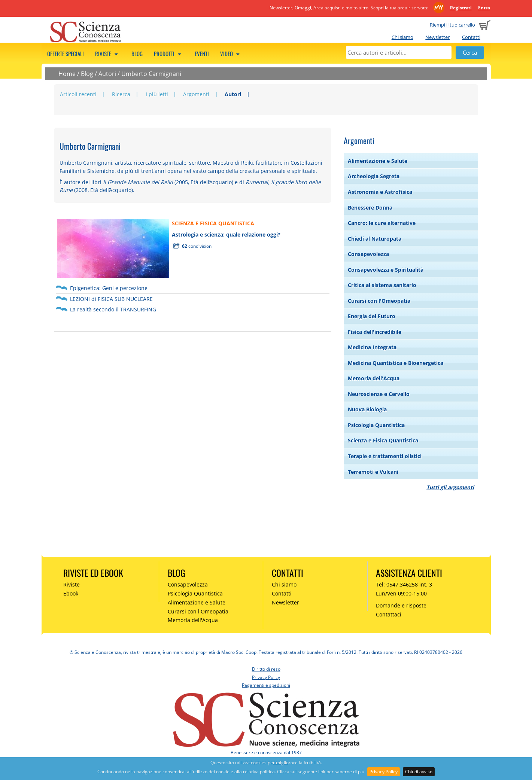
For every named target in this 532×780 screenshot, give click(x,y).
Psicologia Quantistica (376, 425)
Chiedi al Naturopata (375, 239)
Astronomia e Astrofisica (380, 192)
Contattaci (389, 614)
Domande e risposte (401, 605)
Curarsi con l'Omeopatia (379, 301)
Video (231, 54)
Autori (107, 74)
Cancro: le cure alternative (382, 223)
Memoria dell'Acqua (374, 378)
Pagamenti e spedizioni (266, 685)
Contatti (471, 37)
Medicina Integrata (372, 347)
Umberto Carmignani (151, 74)
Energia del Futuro (372, 316)
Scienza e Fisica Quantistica (383, 440)
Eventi (202, 54)
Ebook (71, 593)
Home (67, 74)
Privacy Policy (384, 772)
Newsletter (437, 37)
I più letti (157, 94)
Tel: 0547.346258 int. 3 (404, 584)
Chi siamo (402, 37)
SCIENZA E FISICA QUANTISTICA (213, 223)
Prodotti (169, 54)
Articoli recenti (78, 94)
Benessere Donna (370, 208)
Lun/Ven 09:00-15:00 (401, 593)
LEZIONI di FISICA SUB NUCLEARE (111, 299)
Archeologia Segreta (374, 176)
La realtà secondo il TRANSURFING (113, 309)
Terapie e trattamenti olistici (385, 456)
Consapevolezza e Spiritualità (386, 270)
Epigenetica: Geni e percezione (109, 288)
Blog (137, 54)
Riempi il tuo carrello (452, 25)
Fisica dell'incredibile (375, 332)
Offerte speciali (66, 54)
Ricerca (121, 94)
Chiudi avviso (419, 772)
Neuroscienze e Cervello (379, 394)
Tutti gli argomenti (450, 487)
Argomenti (196, 94)
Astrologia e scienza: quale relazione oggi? (226, 234)
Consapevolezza (368, 254)
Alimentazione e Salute (378, 161)
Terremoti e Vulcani (373, 472)
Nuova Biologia (367, 409)
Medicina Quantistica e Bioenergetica (396, 363)
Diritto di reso (266, 669)
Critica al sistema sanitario (382, 285)
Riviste (108, 54)
